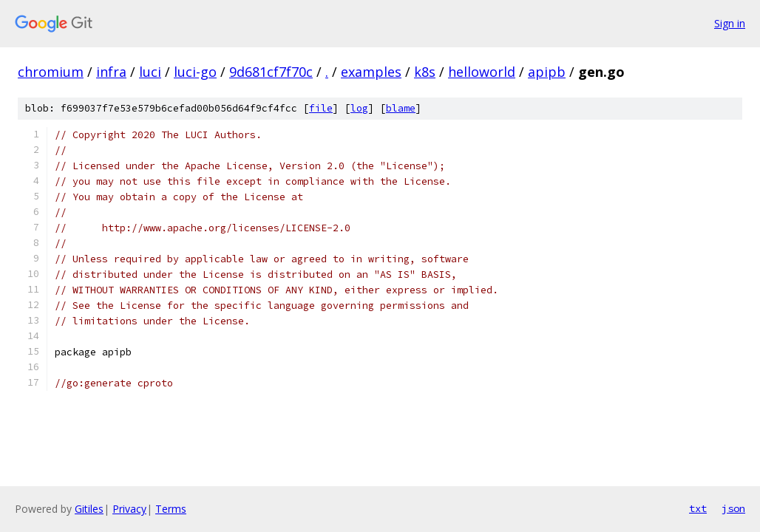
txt (698, 508)
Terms (171, 509)
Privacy (129, 509)
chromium (51, 72)
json (733, 508)
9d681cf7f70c (271, 72)
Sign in (730, 23)
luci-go (195, 72)
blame (401, 108)
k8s (425, 72)
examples (371, 72)
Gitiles (89, 509)
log (359, 108)
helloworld (482, 72)
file (321, 108)
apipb (547, 72)
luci (150, 72)
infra (111, 72)
